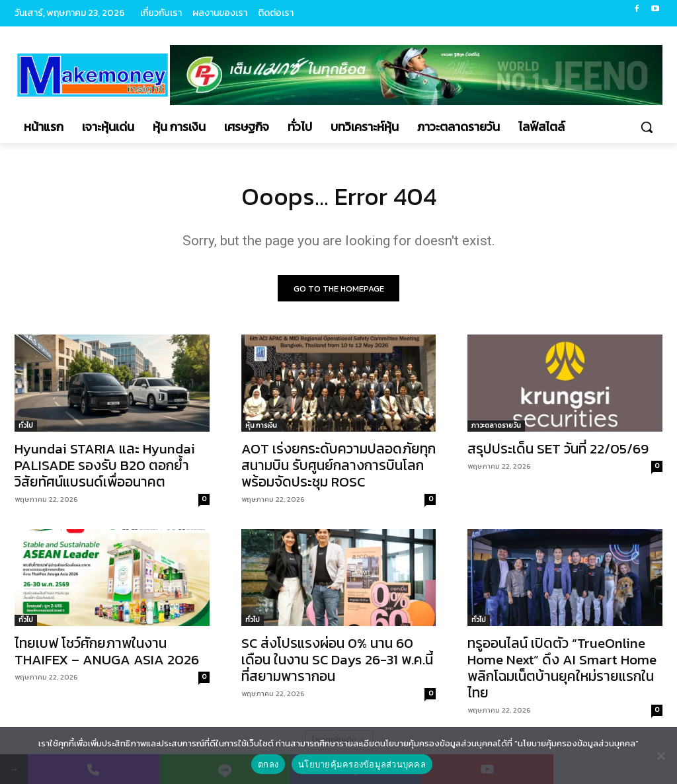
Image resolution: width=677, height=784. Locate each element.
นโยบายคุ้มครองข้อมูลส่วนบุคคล (362, 764)
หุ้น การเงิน (261, 429)
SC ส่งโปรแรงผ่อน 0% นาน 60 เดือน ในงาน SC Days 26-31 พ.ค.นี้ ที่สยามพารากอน (337, 663)
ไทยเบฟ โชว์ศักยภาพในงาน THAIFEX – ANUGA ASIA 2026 (107, 654)
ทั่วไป (26, 429)
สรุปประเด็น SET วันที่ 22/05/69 (558, 452)
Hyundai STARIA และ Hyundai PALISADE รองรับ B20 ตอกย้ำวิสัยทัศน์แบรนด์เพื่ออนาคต (105, 468)
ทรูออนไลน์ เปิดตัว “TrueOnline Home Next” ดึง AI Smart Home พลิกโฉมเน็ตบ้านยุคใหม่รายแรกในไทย (562, 671)
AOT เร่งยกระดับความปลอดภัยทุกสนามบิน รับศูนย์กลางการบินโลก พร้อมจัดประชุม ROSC (338, 468)
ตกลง (268, 764)
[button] (647, 127)
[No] (660, 756)
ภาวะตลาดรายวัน (496, 429)
